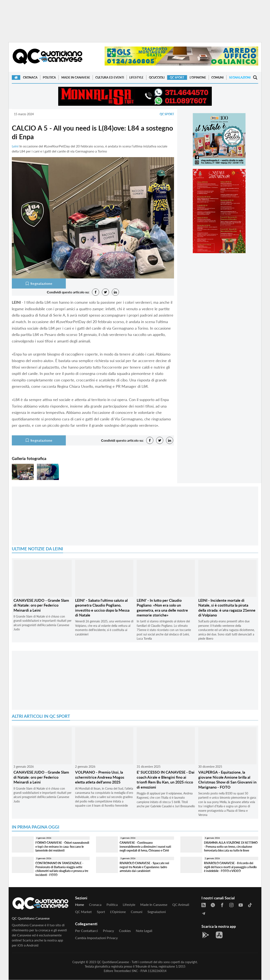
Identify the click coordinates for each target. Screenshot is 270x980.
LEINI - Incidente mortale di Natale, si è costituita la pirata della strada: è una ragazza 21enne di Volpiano (227, 608)
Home (80, 904)
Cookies (125, 931)
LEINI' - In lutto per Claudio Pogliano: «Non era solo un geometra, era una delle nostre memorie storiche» (162, 608)
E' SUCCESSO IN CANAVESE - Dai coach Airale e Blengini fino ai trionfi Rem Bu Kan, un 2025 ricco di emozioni (166, 779)
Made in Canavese (76, 77)
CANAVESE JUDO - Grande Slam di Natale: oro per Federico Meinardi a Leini (41, 605)
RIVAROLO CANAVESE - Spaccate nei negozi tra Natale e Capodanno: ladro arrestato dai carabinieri (144, 867)
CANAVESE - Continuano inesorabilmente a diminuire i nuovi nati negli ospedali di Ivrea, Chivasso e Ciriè (145, 846)
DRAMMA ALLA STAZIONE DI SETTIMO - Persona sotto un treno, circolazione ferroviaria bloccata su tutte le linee (231, 846)
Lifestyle (136, 77)
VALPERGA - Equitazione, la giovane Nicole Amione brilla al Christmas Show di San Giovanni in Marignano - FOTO (227, 779)
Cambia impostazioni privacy (96, 938)
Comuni (217, 77)
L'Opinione (198, 77)
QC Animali (181, 904)
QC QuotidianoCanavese (113, 962)
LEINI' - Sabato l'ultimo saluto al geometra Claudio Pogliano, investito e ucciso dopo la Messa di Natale (102, 608)
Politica (49, 77)
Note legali (144, 931)
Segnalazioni (240, 77)
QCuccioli (157, 77)
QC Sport (177, 77)
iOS (20, 945)
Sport (101, 912)
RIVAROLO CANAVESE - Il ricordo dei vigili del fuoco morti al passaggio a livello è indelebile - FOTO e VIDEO (230, 867)
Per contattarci (86, 931)
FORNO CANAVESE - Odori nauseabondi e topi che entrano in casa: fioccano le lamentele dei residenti (62, 846)
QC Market (83, 912)
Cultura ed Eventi (110, 77)
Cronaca (30, 77)
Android (32, 945)
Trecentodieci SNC (126, 971)
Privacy (108, 931)
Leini (15, 146)
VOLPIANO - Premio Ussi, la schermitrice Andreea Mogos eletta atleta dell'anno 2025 (100, 777)
